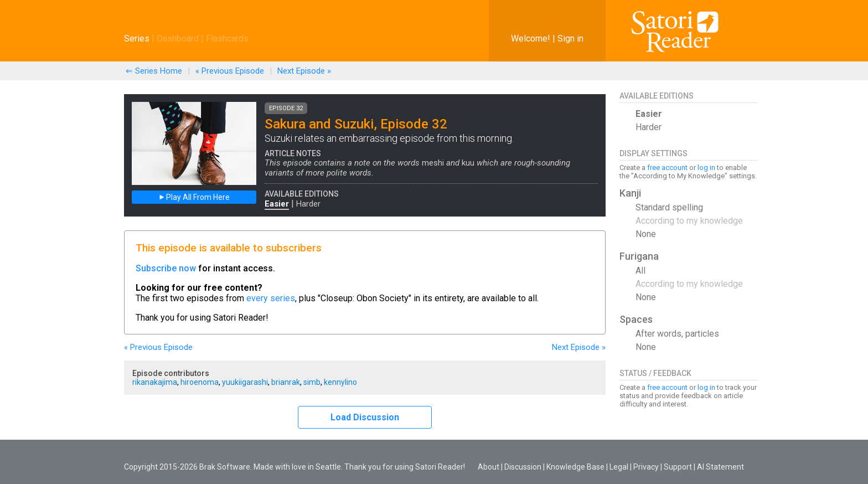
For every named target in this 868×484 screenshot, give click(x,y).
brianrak (286, 382)
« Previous (230, 71)
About (489, 467)
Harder (308, 204)
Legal (619, 467)
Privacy (646, 467)
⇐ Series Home (154, 71)
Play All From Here (194, 197)
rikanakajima (155, 382)
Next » (304, 71)
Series (137, 38)
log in (706, 168)
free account (667, 168)
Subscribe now (166, 268)
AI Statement (720, 467)
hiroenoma (200, 382)
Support (678, 467)
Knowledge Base (575, 467)
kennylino (340, 382)
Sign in (570, 38)
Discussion (523, 467)
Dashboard (178, 38)
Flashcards (227, 38)
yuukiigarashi (245, 382)
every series (271, 298)
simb (312, 382)
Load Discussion (365, 417)
